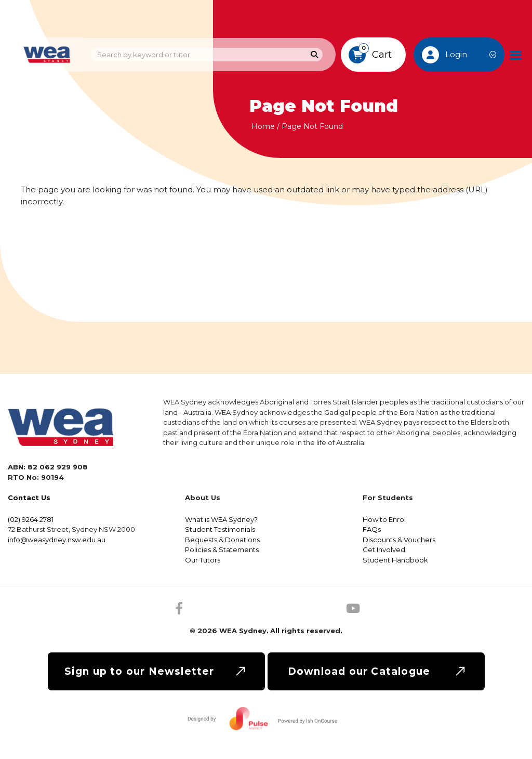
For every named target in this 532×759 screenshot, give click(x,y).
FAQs (372, 529)
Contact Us (29, 498)
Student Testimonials (220, 529)
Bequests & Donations (222, 540)
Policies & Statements (222, 549)
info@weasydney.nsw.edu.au (57, 540)
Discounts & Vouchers (399, 540)
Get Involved (384, 549)
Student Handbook (395, 560)
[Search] (315, 55)
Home (263, 126)
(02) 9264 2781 (31, 519)
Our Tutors (203, 560)
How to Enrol (384, 519)
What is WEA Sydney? (221, 519)
